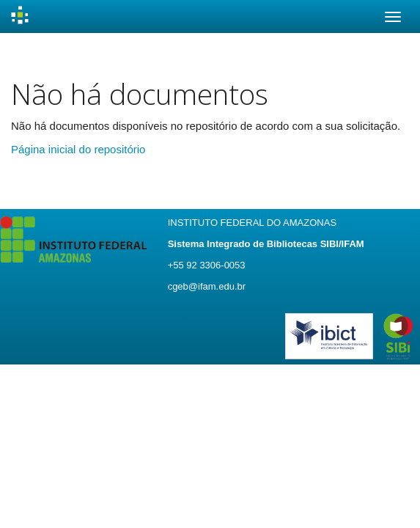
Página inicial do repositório (78, 149)
